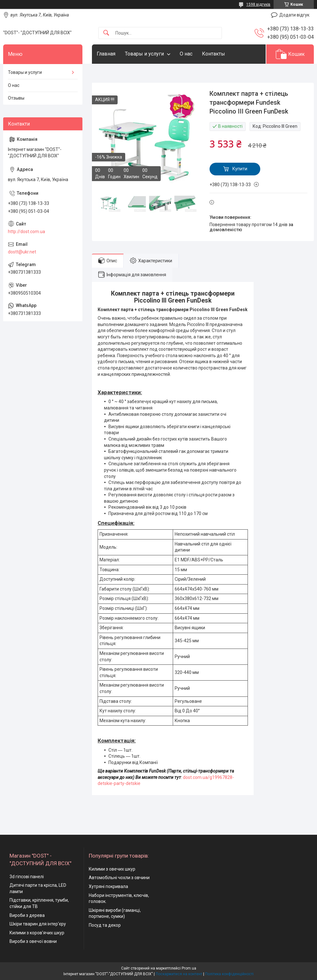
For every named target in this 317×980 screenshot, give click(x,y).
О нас (186, 54)
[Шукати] (106, 33)
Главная (106, 54)
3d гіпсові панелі (27, 877)
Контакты (213, 54)
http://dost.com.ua (26, 232)
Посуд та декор (105, 925)
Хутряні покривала (108, 886)
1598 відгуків (258, 4)
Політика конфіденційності (229, 974)
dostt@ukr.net (22, 252)
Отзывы (16, 98)
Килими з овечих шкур (112, 869)
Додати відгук (294, 15)
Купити (240, 169)
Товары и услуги (144, 54)
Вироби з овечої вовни (33, 941)
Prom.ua (189, 968)
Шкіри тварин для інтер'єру (38, 924)
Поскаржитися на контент (179, 974)
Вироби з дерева (27, 915)
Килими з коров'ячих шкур (37, 933)
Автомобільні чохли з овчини (119, 878)
